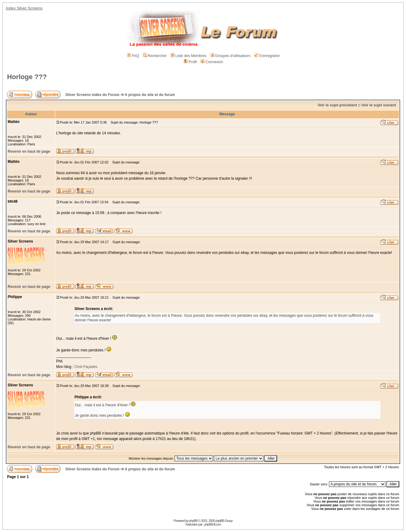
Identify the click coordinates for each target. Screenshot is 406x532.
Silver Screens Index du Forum (92, 95)
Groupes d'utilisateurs (231, 56)
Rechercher (155, 56)
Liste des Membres (188, 56)
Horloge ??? (27, 77)
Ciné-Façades (85, 367)
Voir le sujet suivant (379, 105)
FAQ (133, 56)
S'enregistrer (267, 56)
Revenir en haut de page (29, 151)
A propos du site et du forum (150, 95)
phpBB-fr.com (213, 524)
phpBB (193, 521)
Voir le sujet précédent (337, 105)
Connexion (212, 62)
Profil (190, 62)
